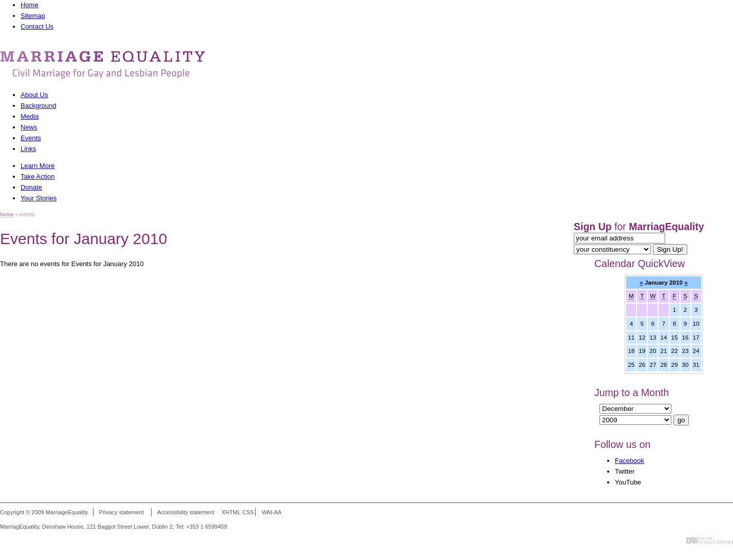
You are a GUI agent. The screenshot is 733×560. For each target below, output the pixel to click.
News (29, 127)
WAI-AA (271, 512)
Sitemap (33, 16)
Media (30, 116)
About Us (34, 95)
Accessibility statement (186, 512)
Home (30, 5)
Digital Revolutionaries (710, 540)
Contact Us (37, 26)
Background (38, 106)
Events (31, 138)
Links (28, 149)
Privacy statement (121, 512)
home (7, 214)
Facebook (629, 461)
